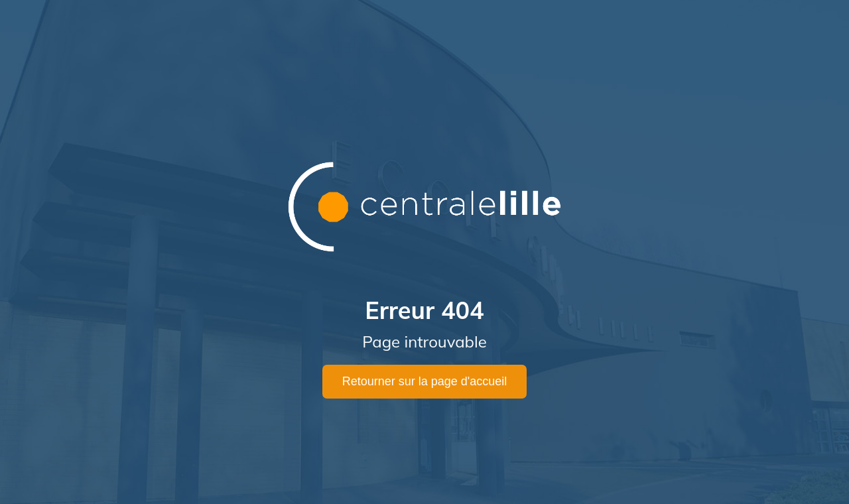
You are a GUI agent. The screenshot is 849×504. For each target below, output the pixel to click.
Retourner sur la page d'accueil (425, 381)
